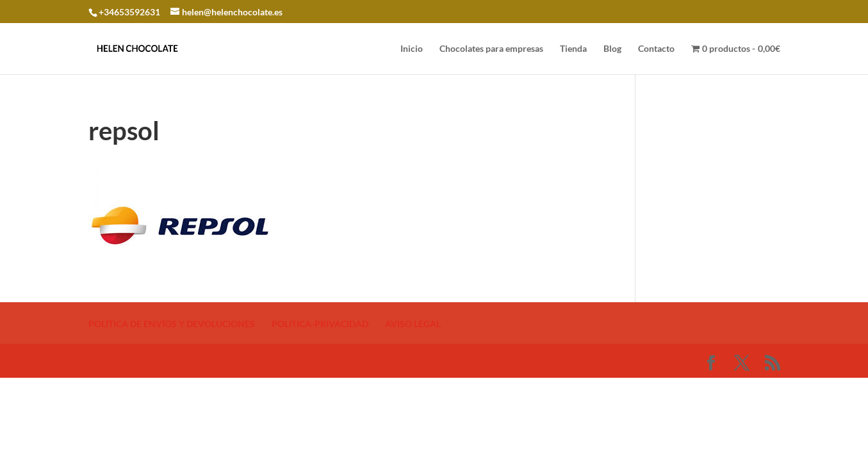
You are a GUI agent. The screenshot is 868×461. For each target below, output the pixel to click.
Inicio (412, 49)
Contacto (656, 49)
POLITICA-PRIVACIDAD (320, 324)
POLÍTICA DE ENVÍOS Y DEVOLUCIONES (172, 324)
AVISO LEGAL (413, 324)
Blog (612, 49)
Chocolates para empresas (491, 49)
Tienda (573, 49)
